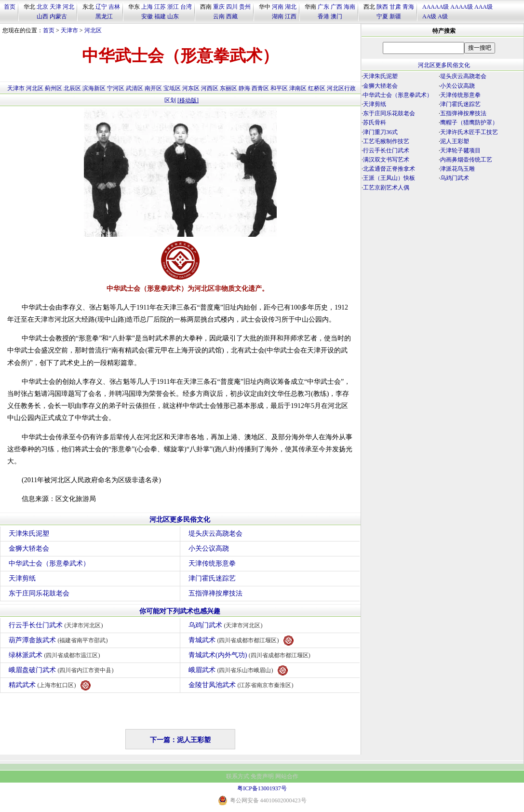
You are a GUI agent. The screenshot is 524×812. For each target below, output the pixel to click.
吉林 (114, 7)
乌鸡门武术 (227, 625)
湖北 (291, 7)
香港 (323, 16)
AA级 (429, 16)
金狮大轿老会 (29, 548)
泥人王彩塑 (455, 141)
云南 (219, 16)
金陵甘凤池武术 (242, 685)
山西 (42, 16)
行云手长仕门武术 (57, 625)
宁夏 (382, 16)
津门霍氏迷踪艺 (212, 578)
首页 (10, 7)
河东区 (191, 88)
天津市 (69, 30)
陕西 (382, 7)
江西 (291, 16)
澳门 (336, 16)
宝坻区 (172, 88)
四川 (232, 7)
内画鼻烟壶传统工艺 (466, 160)
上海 (147, 7)
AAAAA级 (436, 7)
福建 (160, 16)
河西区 (210, 88)
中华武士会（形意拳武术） (49, 563)
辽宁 (101, 7)
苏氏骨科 (375, 122)
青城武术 (241, 641)
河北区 (93, 30)
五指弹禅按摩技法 (215, 593)
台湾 (186, 7)
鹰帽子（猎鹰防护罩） (469, 122)
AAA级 (484, 7)
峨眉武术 (238, 670)
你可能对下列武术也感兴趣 (180, 611)
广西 (336, 7)
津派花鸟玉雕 (457, 169)
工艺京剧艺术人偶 (386, 188)
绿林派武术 (56, 655)
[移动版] (188, 100)
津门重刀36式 (380, 132)
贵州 (245, 7)
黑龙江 (104, 16)
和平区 (279, 88)
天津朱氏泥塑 (29, 534)
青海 (408, 7)
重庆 (219, 7)
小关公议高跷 (209, 548)
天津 (55, 7)
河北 (68, 7)
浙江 (173, 7)
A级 (443, 16)
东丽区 (228, 88)
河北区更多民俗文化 (180, 520)
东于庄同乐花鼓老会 (39, 593)
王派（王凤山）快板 (389, 178)
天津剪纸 (22, 578)
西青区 (260, 88)
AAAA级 (462, 7)
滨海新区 (94, 88)
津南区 (298, 88)
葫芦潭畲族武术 (60, 640)
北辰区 (72, 88)
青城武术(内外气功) (251, 655)
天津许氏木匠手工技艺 (469, 132)
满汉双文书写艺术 (386, 160)
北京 (42, 7)
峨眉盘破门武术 (62, 670)
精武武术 (50, 685)
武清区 (134, 88)
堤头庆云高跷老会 (215, 534)
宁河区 (116, 88)
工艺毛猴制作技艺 (386, 141)
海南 (349, 7)
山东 (173, 16)
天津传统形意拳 (212, 563)
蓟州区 (54, 88)
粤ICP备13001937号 (262, 788)
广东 (323, 7)
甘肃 (395, 7)
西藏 (232, 16)
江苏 (160, 7)
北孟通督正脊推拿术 (389, 169)
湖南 (278, 16)
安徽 (147, 16)
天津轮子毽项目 (460, 150)
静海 (244, 88)
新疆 (395, 16)
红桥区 (317, 88)
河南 (278, 7)
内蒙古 (58, 16)
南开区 (153, 88)
